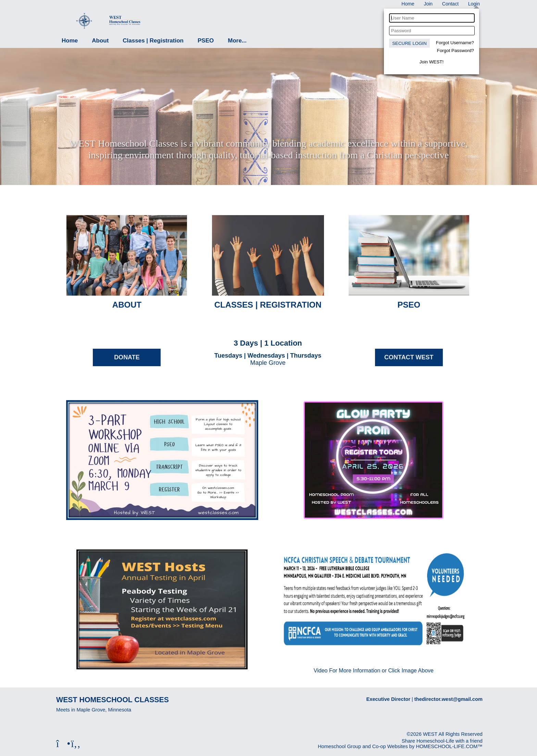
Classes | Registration (153, 41)
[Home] (408, 4)
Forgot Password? (455, 51)
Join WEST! (432, 62)
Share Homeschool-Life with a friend (442, 741)
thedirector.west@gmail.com (448, 699)
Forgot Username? (455, 43)
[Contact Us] (450, 4)
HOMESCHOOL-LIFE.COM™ (449, 746)
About (100, 41)
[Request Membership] (428, 4)
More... (237, 41)
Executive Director (389, 699)
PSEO (206, 41)
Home (70, 41)
